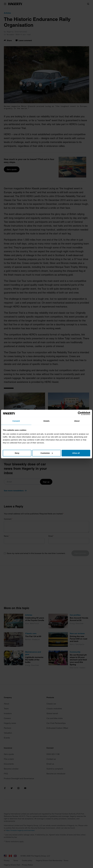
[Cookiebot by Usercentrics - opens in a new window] (80, 413)
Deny (17, 453)
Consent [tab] (16, 421)
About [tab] (77, 421)
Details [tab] (46, 421)
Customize (47, 453)
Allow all (76, 453)
